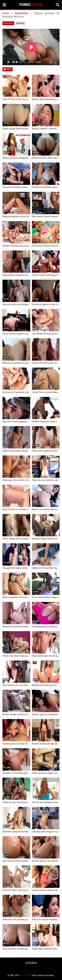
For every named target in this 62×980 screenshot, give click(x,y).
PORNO (31, 5)
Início (6, 13)
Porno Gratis (25, 975)
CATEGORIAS (31, 963)
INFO (9, 69)
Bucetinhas (21, 13)
